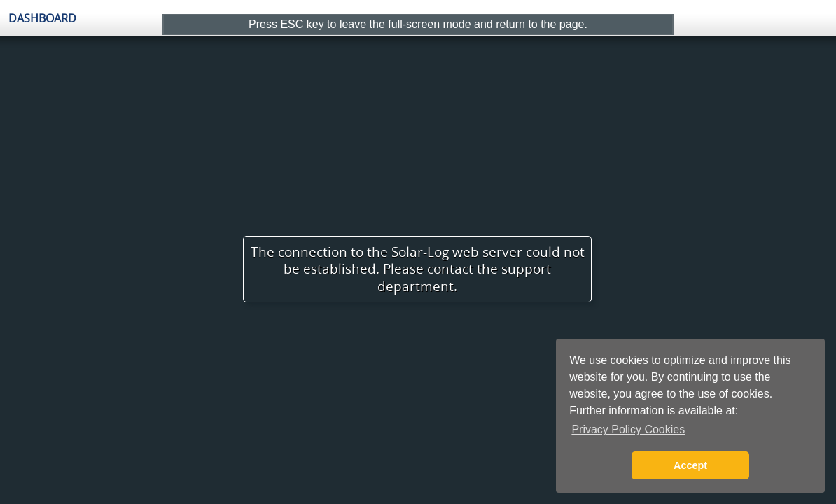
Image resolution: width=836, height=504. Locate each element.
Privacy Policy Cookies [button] (628, 429)
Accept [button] (690, 465)
